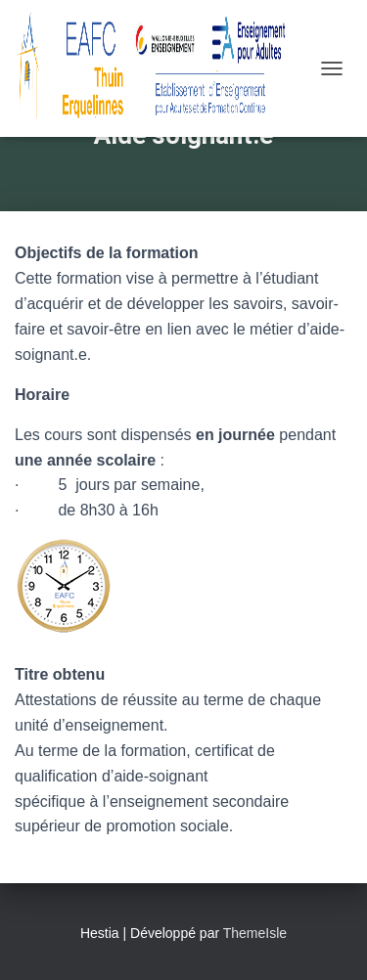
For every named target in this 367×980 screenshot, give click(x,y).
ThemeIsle (255, 933)
